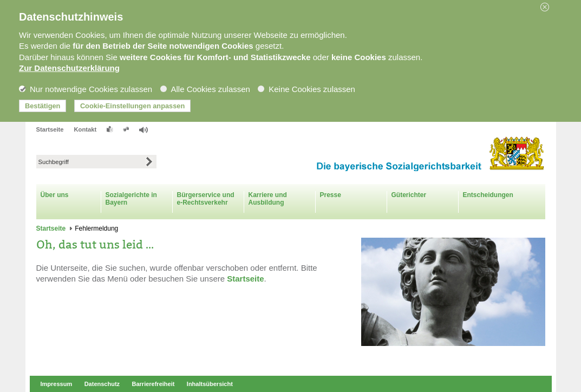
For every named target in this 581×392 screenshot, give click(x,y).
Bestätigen (43, 106)
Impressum (57, 384)
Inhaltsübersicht (210, 384)
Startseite (50, 129)
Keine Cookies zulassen (306, 89)
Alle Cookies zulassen (205, 89)
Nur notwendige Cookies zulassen (86, 89)
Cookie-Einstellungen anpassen (132, 106)
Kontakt (86, 129)
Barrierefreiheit (154, 384)
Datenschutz (102, 384)
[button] (549, 7)
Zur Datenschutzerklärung (69, 68)
